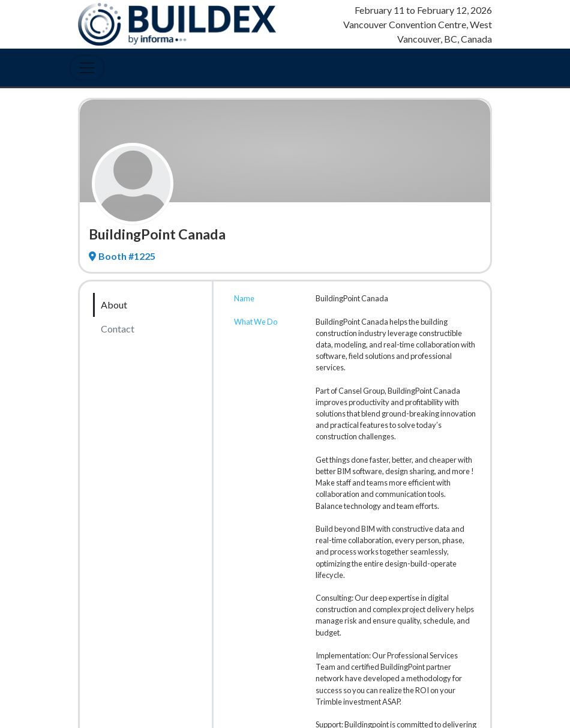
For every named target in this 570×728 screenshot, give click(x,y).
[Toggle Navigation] (87, 68)
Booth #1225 (122, 256)
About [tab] (114, 305)
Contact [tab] (118, 329)
